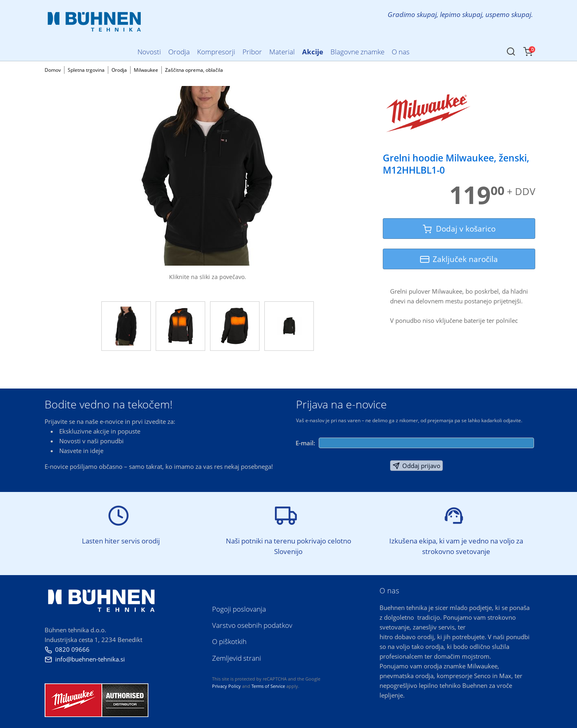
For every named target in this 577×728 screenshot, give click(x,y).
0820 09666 (67, 649)
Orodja (119, 70)
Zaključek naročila (459, 259)
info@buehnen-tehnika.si (85, 659)
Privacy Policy (226, 686)
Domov (53, 70)
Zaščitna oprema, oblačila (194, 70)
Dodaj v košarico (459, 229)
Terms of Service (268, 686)
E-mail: (305, 443)
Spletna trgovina (86, 70)
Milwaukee (146, 70)
